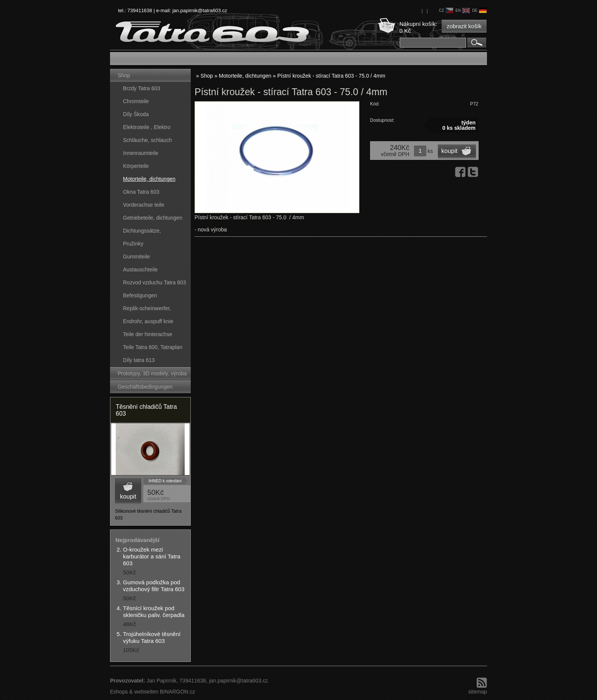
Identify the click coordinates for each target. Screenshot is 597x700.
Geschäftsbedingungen (145, 387)
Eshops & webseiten (134, 692)
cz (446, 10)
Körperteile (136, 166)
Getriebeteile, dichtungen (153, 218)
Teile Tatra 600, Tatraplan (153, 347)
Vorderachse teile (144, 205)
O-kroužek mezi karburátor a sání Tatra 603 (152, 556)
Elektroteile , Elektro (147, 127)
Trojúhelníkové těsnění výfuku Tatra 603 (152, 637)
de (479, 10)
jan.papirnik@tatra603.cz (200, 10)
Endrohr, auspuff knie (148, 321)
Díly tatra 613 (139, 360)
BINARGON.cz (178, 692)
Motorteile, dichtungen (149, 179)
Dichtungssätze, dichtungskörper (142, 232)
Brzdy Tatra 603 (142, 88)
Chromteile (136, 101)
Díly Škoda (136, 114)
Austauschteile (140, 269)
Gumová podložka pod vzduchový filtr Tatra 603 (154, 586)
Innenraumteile (141, 153)
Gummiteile (136, 257)
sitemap (478, 692)
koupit (128, 497)
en (463, 10)
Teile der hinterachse (148, 334)
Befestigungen (140, 295)
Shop (124, 75)
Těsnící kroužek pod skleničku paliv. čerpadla (154, 612)
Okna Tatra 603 (141, 192)
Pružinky (133, 244)
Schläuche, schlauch (147, 140)
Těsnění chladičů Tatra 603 (146, 410)
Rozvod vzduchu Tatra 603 (155, 282)
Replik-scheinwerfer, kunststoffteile (147, 310)
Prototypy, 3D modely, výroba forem (152, 375)
